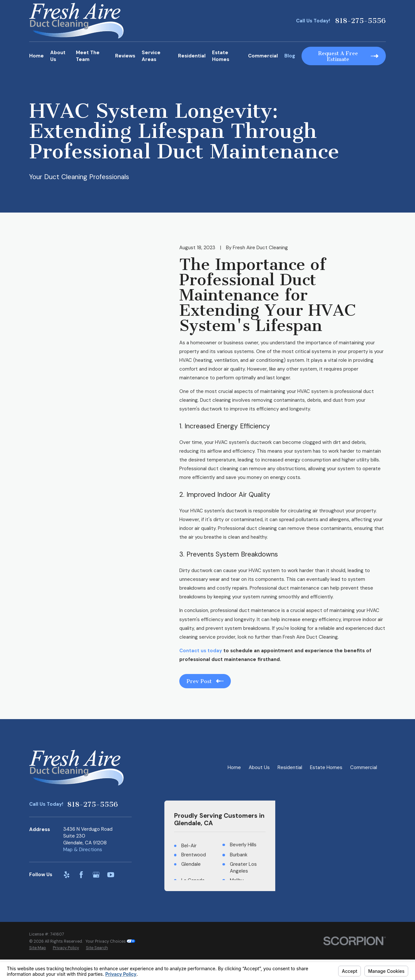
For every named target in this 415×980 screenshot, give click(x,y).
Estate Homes (326, 767)
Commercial (364, 767)
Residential (290, 767)
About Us (259, 767)
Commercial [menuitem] (263, 56)
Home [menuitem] (36, 56)
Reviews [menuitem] (125, 56)
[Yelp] (67, 875)
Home (234, 767)
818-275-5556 (360, 21)
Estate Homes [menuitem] (221, 56)
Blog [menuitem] (290, 56)
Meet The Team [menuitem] (88, 56)
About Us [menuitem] (58, 56)
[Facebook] (81, 875)
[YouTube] (111, 875)
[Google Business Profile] (96, 875)
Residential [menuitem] (192, 56)
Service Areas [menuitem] (151, 56)
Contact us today (201, 651)
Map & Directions (83, 850)
